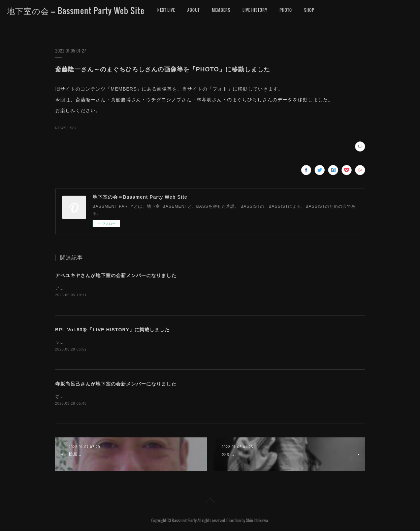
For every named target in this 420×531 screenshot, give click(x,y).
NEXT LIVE (166, 10)
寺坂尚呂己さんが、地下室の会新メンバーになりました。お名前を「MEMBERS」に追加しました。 (154, 397)
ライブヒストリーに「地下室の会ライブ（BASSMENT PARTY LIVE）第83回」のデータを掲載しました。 (161, 342)
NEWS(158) (66, 128)
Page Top (210, 502)
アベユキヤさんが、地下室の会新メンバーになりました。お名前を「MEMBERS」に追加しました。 (154, 288)
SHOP (309, 10)
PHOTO (286, 10)
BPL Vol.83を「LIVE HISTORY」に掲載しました (112, 330)
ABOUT (193, 10)
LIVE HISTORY (255, 10)
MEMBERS (221, 10)
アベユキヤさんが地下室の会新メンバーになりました (116, 275)
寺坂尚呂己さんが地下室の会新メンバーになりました (116, 384)
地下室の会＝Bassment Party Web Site (76, 10)
